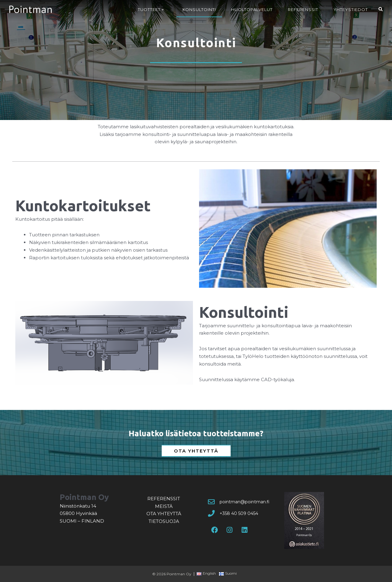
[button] (381, 9)
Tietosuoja (164, 521)
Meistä (164, 506)
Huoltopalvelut (252, 9)
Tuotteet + (153, 9)
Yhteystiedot (351, 9)
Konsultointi (199, 9)
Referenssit (303, 9)
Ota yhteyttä (164, 514)
